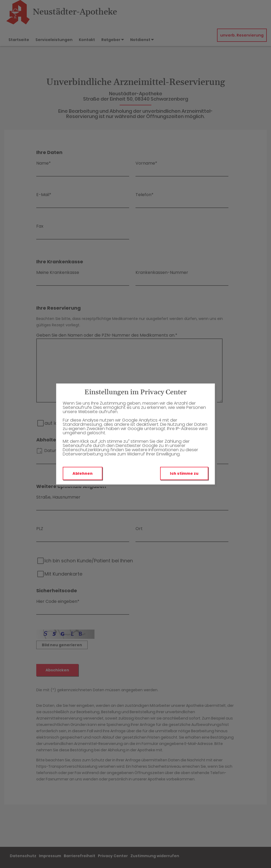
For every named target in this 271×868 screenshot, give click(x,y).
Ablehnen (83, 473)
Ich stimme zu (184, 473)
